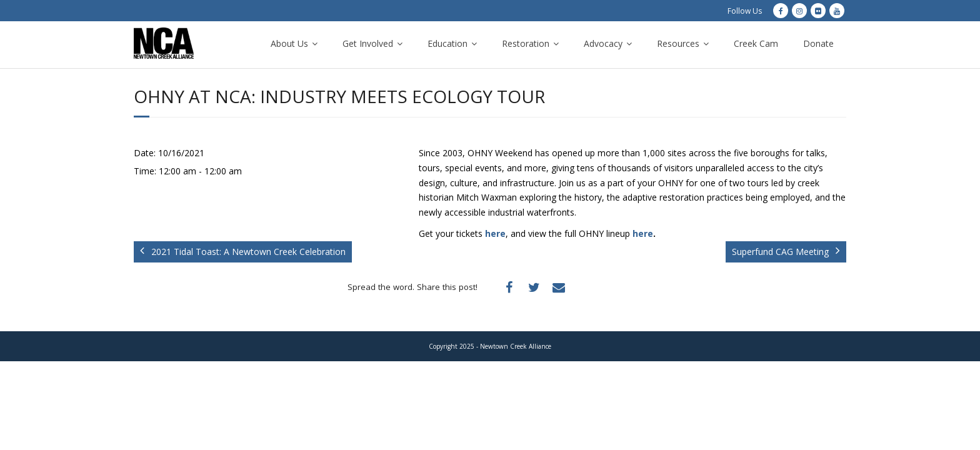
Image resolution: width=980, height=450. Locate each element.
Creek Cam (756, 43)
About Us (289, 43)
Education (447, 43)
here (495, 233)
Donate (818, 43)
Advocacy (603, 43)
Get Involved (368, 43)
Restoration (526, 43)
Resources (678, 43)
